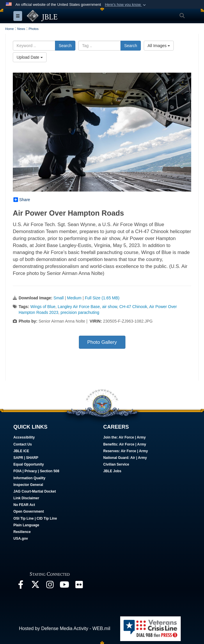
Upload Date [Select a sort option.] (30, 57)
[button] (126, 5)
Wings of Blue (43, 307)
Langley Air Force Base (79, 307)
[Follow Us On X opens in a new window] (35, 586)
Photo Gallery (102, 342)
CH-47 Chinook (133, 307)
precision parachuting (80, 312)
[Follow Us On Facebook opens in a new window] (21, 586)
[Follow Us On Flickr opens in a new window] (79, 586)
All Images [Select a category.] (159, 46)
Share (22, 200)
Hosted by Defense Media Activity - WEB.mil (65, 628)
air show (110, 307)
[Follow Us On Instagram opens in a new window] (50, 586)
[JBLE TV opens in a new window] (64, 586)
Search (65, 46)
